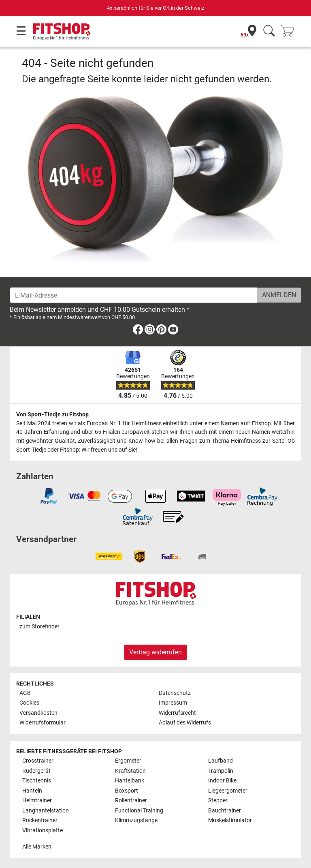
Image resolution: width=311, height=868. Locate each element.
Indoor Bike (222, 781)
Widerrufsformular (43, 723)
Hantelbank (130, 781)
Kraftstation (130, 771)
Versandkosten (38, 713)
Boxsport (127, 791)
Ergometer (128, 761)
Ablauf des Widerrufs (185, 723)
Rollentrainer (131, 800)
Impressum (173, 703)
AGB (25, 693)
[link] (138, 331)
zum (39, 627)
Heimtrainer (37, 800)
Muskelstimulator (230, 820)
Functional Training (139, 811)
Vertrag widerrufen (155, 652)
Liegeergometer (228, 791)
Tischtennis (37, 781)
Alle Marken (37, 847)
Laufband (220, 761)
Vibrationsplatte (43, 830)
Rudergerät (36, 771)
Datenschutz (175, 693)
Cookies (29, 703)
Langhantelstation (46, 811)
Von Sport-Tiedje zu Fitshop (52, 415)
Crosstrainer (38, 761)
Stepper (218, 800)
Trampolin (221, 771)
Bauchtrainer (225, 811)
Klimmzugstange (136, 820)
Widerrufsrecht (177, 713)
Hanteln (32, 791)
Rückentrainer (40, 820)
